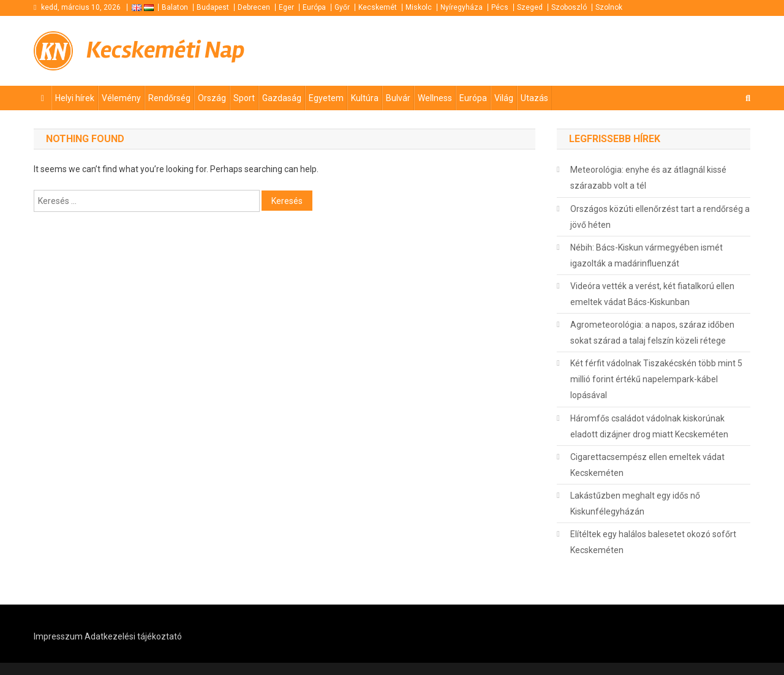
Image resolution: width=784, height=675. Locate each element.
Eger (286, 7)
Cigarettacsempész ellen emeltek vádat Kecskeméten (647, 465)
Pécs (500, 7)
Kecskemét (378, 7)
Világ (504, 98)
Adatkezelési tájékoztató (133, 636)
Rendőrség (169, 98)
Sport (244, 98)
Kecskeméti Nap (166, 50)
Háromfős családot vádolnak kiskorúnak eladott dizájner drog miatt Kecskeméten (649, 426)
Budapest (213, 7)
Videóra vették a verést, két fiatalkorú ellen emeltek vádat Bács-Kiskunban (652, 294)
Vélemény (121, 98)
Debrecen (254, 7)
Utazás (534, 98)
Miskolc (419, 7)
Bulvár (398, 98)
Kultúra (365, 98)
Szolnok (609, 7)
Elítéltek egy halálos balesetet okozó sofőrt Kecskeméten (653, 542)
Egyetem (326, 98)
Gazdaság (282, 98)
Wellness (435, 98)
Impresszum (58, 636)
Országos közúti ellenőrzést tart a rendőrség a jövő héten (660, 217)
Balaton (175, 7)
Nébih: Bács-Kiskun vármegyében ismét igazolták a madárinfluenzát (646, 255)
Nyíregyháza (462, 7)
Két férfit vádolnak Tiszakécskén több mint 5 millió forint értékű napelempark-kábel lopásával (656, 379)
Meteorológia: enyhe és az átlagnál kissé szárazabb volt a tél (648, 178)
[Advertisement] (603, 49)
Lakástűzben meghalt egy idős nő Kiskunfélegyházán (635, 503)
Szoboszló (569, 7)
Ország (212, 98)
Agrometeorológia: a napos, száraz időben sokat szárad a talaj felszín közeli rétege (652, 333)
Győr (342, 7)
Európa (314, 7)
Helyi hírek (75, 98)
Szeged (530, 7)
